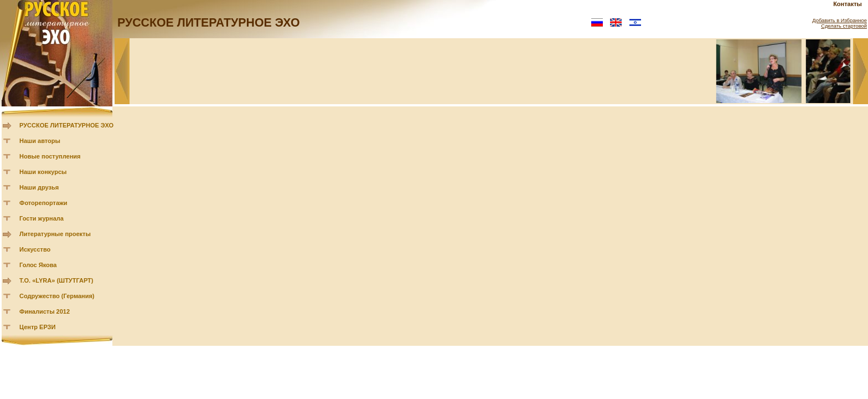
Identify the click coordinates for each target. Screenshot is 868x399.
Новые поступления (50, 156)
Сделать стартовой (844, 26)
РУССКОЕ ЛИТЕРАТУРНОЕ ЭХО (66, 125)
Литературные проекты (55, 234)
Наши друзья (39, 187)
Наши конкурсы (43, 172)
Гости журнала (42, 218)
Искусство (35, 249)
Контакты (848, 4)
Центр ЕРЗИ (37, 327)
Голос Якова (38, 265)
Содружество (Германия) (57, 296)
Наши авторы (40, 141)
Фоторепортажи (43, 203)
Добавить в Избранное (839, 21)
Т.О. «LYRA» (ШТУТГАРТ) (56, 280)
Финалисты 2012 (45, 311)
